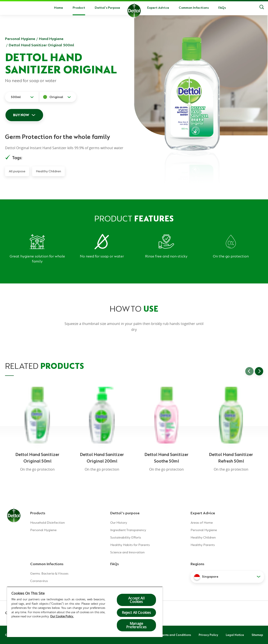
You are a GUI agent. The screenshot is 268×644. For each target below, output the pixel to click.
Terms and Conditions (176, 635)
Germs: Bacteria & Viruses (49, 573)
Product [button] (79, 8)
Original (56, 97)
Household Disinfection (47, 523)
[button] (227, 577)
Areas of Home (202, 523)
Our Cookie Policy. (62, 616)
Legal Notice (235, 635)
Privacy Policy (208, 635)
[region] (85, 612)
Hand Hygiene (51, 39)
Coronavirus (39, 581)
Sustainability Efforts (126, 537)
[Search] (262, 8)
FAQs (222, 8)
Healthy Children (48, 171)
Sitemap (257, 635)
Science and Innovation (127, 552)
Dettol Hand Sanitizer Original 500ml (41, 45)
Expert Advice (158, 8)
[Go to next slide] (259, 371)
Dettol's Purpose (107, 8)
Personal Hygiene (20, 39)
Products (38, 513)
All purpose (17, 171)
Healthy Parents (203, 545)
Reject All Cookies (137, 613)
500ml (16, 97)
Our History (119, 523)
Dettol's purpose (125, 513)
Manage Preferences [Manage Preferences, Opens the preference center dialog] (136, 625)
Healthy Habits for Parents (130, 545)
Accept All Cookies (136, 600)
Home (59, 8)
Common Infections (194, 8)
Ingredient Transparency (128, 530)
